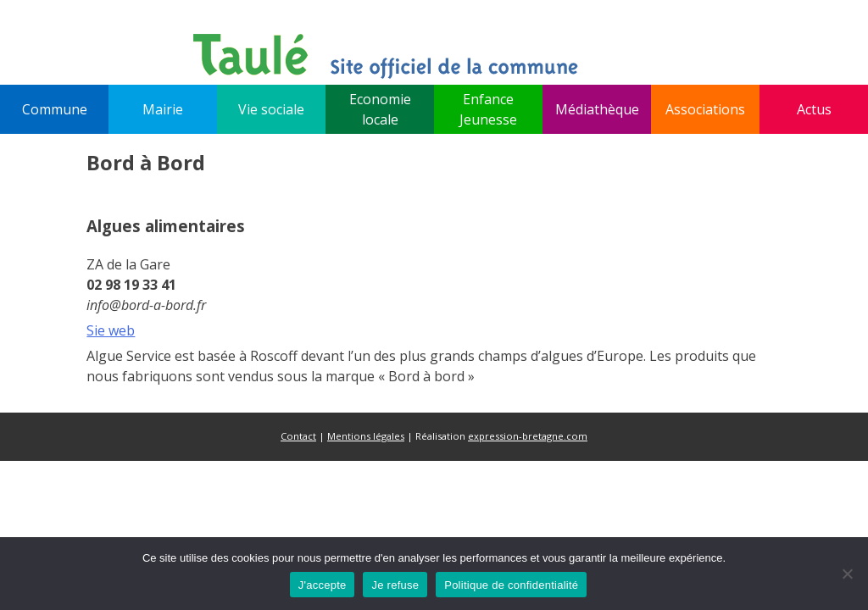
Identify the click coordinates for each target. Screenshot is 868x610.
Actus (814, 109)
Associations (705, 109)
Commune (55, 109)
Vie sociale (271, 109)
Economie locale (380, 109)
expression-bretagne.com (528, 436)
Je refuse (395, 585)
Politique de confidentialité (511, 585)
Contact (298, 436)
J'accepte (323, 585)
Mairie (163, 109)
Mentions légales (366, 436)
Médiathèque (597, 109)
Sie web (111, 330)
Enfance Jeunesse (488, 109)
